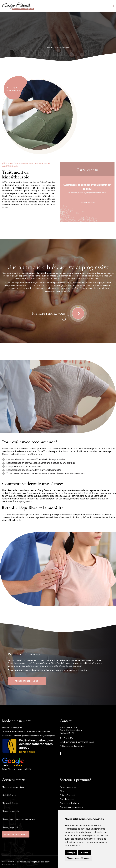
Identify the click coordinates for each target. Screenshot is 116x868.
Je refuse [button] (84, 852)
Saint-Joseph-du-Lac (70, 803)
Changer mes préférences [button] (78, 858)
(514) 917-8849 (67, 738)
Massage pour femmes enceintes (18, 819)
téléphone (49, 670)
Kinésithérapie (9, 795)
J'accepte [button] (71, 852)
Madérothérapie (10, 803)
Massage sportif (10, 827)
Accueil (50, 48)
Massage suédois (11, 811)
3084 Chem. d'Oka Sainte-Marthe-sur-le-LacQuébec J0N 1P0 (71, 730)
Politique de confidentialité (72, 746)
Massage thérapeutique (14, 787)
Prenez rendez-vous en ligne (22, 670)
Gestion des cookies (9, 865)
